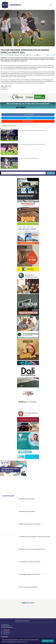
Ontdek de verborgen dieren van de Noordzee (30, 524)
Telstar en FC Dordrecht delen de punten (29, 158)
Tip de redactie (28, 121)
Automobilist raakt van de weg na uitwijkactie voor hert (32, 549)
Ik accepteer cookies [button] (48, 641)
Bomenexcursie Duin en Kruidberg (27, 512)
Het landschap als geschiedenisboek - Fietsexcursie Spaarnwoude (35, 537)
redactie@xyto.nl (7, 632)
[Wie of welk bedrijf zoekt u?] (23, 173)
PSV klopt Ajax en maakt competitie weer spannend (32, 144)
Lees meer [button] (24, 642)
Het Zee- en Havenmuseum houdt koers (28, 587)
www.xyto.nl (6, 634)
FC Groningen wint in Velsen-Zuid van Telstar (30, 562)
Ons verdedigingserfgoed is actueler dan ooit (30, 575)
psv (33, 55)
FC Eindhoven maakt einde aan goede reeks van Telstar (33, 130)
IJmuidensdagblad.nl (15, 5)
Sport (40, 55)
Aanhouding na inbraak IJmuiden (27, 499)
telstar (30, 55)
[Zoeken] (51, 173)
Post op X (28, 118)
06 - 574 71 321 (33, 107)
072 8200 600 (6, 630)
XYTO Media (52, 55)
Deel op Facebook (28, 115)
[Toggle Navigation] (51, 5)
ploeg (35, 55)
